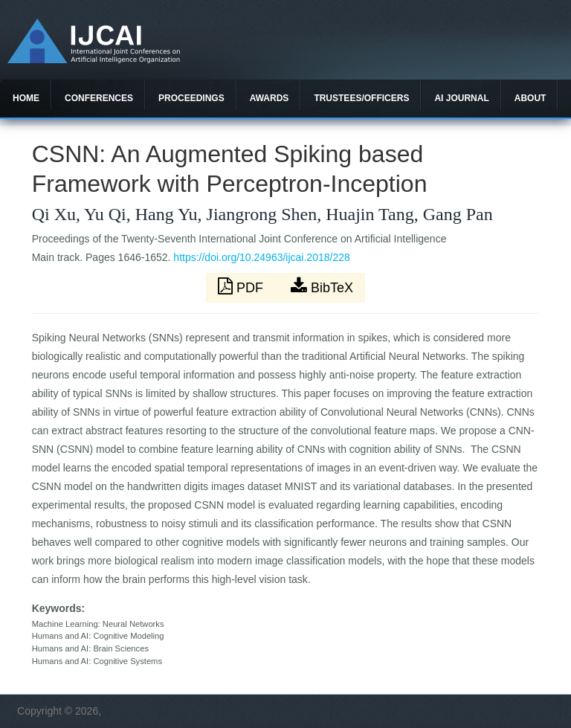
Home (26, 98)
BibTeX (322, 286)
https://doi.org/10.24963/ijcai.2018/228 (261, 257)
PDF (242, 286)
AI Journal (461, 98)
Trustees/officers (361, 98)
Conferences (99, 98)
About (530, 98)
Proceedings (191, 98)
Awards (270, 98)
